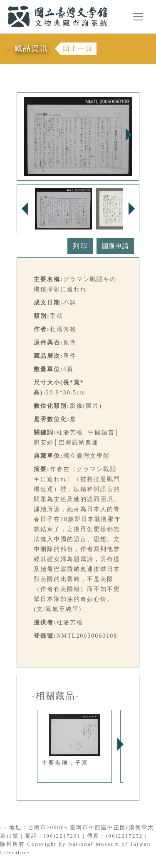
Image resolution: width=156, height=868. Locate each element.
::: (3, 5)
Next (129, 135)
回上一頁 (78, 49)
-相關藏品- (56, 696)
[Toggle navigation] (138, 17)
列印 (80, 246)
